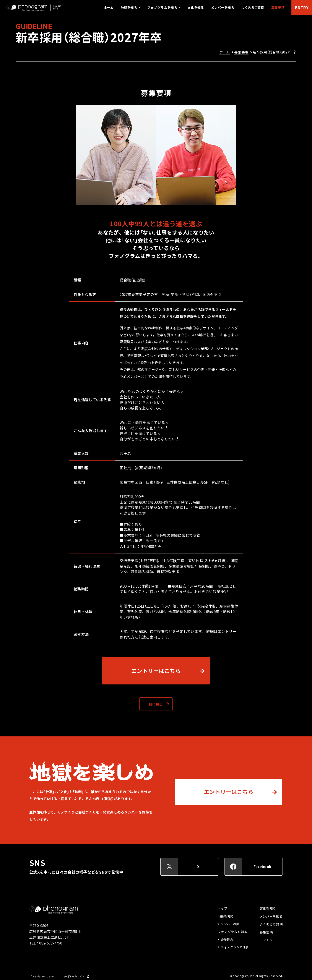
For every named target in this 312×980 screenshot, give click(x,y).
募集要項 (278, 8)
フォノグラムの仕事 (235, 947)
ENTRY (302, 7)
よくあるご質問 (253, 8)
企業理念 (227, 940)
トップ (223, 908)
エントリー (268, 940)
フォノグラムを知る (232, 932)
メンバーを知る (223, 8)
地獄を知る (226, 916)
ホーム (109, 8)
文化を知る (196, 8)
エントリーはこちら (156, 671)
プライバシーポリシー (41, 976)
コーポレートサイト (73, 976)
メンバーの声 (230, 924)
